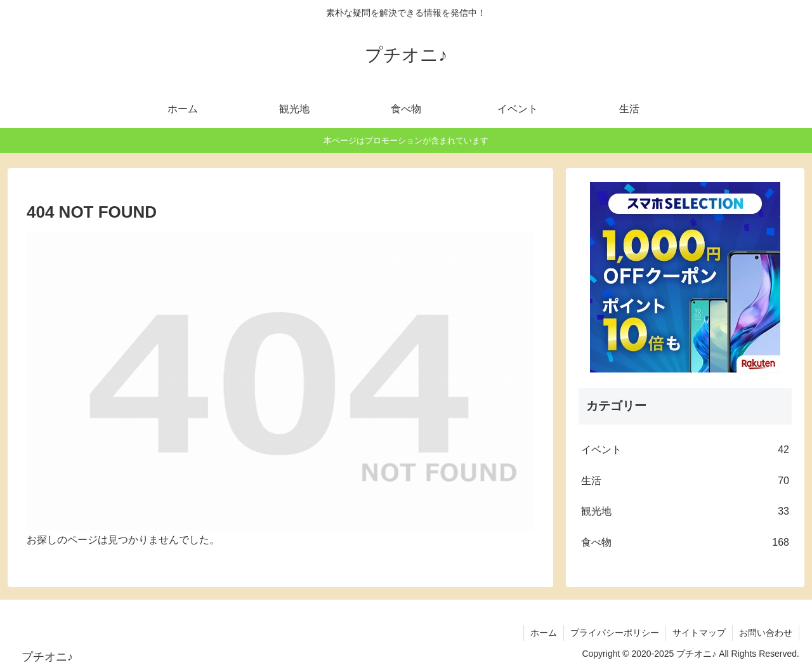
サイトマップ (699, 633)
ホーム (544, 633)
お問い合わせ (766, 633)
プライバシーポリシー (615, 633)
